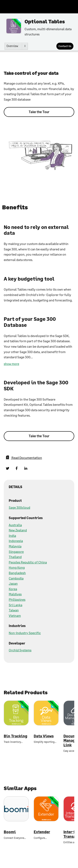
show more (11, 364)
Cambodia (16, 578)
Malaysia (15, 546)
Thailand (15, 557)
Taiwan (14, 610)
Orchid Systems (20, 650)
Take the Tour (39, 112)
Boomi (10, 832)
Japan (13, 583)
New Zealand (18, 530)
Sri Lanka (15, 605)
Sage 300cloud (19, 507)
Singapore (16, 551)
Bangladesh (17, 573)
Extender (42, 832)
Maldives (15, 594)
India (12, 535)
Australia (15, 525)
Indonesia (16, 541)
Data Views (44, 736)
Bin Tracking (15, 736)
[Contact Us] (65, 46)
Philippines (17, 599)
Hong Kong (17, 567)
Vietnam (15, 615)
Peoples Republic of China (28, 562)
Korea (13, 589)
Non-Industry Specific (25, 633)
